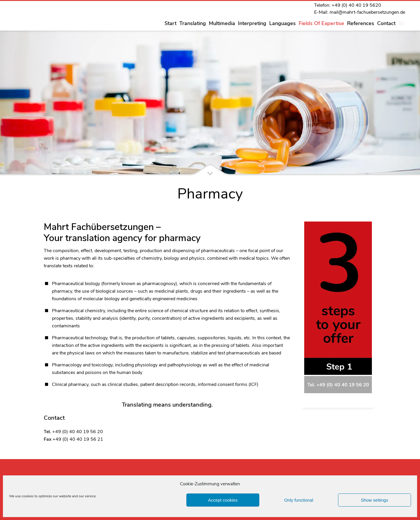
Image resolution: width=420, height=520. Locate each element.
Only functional (299, 500)
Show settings (374, 500)
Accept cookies (223, 500)
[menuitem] (401, 23)
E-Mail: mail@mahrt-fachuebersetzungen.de (360, 12)
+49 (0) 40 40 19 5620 (356, 5)
